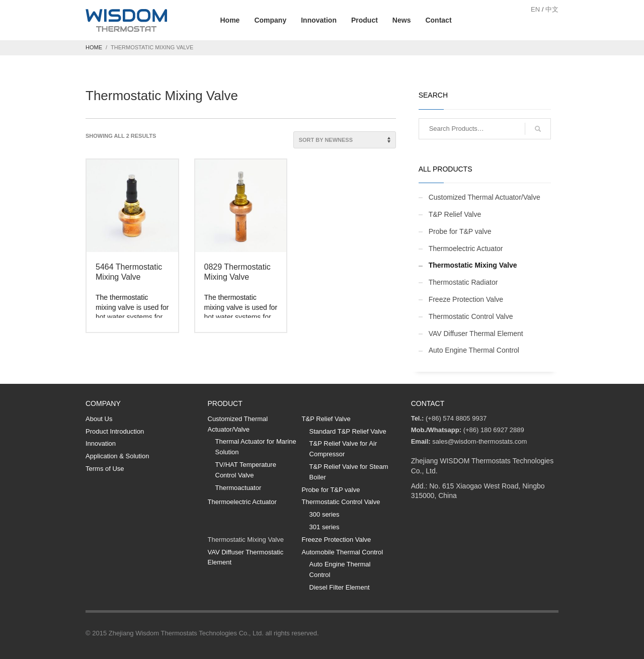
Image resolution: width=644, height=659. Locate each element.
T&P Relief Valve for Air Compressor (343, 449)
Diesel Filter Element (340, 587)
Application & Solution (117, 456)
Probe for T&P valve (460, 231)
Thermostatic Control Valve (471, 316)
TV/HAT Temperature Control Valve (246, 470)
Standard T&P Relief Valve (348, 431)
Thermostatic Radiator (463, 282)
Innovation (101, 443)
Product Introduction (115, 431)
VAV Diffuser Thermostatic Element (246, 557)
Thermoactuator (238, 488)
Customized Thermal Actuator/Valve (485, 197)
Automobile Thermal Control (343, 552)
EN (535, 9)
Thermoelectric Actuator (466, 249)
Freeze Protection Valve (466, 299)
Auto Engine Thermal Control (474, 350)
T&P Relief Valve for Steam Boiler (349, 472)
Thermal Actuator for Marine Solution (256, 447)
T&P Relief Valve (455, 214)
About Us (99, 419)
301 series (325, 527)
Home (94, 47)
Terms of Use (105, 469)
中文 (552, 9)
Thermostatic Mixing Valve (473, 265)
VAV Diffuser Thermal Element (476, 334)
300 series (325, 514)
